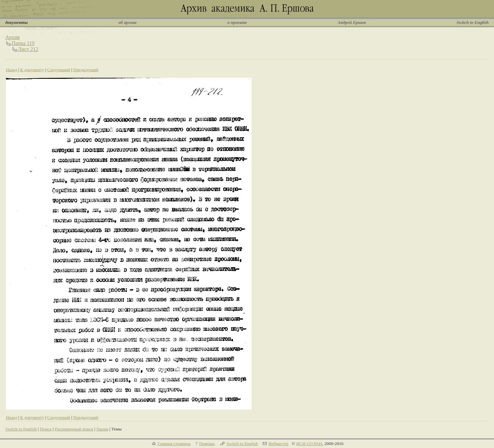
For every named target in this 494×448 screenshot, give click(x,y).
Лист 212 (28, 49)
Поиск (46, 429)
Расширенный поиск (74, 429)
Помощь (207, 444)
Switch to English (473, 22)
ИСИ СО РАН (309, 444)
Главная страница (174, 444)
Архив (13, 37)
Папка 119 (23, 43)
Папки (102, 429)
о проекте (237, 22)
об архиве (128, 22)
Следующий (58, 70)
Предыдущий (86, 70)
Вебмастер (278, 444)
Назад (12, 70)
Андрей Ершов (352, 22)
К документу (32, 70)
